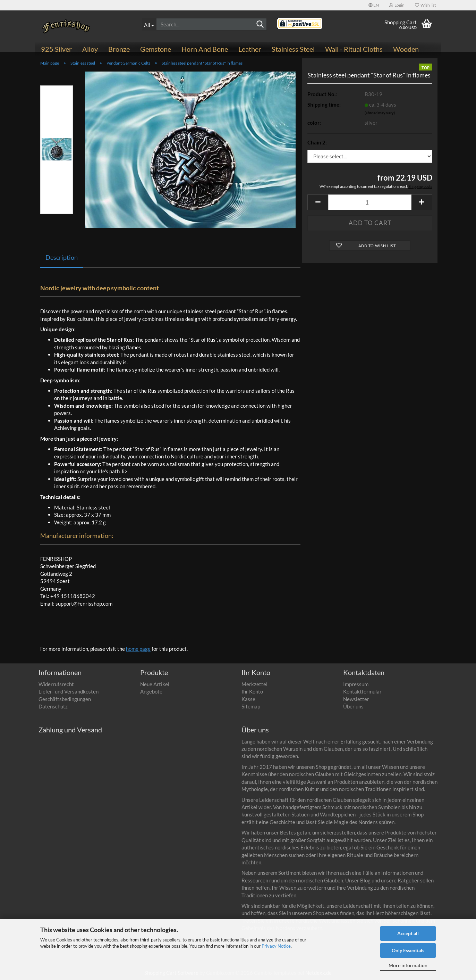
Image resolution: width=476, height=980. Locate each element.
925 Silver (56, 49)
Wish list (425, 5)
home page (138, 649)
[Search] (260, 25)
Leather (250, 49)
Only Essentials (408, 950)
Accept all (408, 933)
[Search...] (149, 24)
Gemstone (156, 49)
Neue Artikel (155, 684)
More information (408, 965)
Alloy (90, 49)
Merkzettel (254, 684)
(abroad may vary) (380, 113)
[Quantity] (370, 202)
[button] (374, 5)
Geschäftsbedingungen (65, 699)
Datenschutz (53, 706)
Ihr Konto (252, 691)
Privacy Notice (276, 946)
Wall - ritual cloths (354, 49)
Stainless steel (293, 49)
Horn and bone (205, 49)
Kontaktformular (362, 691)
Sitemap (251, 706)
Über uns (353, 706)
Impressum (356, 684)
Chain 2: (317, 142)
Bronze (119, 49)
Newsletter (356, 699)
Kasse (248, 699)
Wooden (406, 49)
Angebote (151, 691)
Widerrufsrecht (56, 684)
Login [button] (397, 5)
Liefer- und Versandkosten (69, 691)
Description (62, 257)
